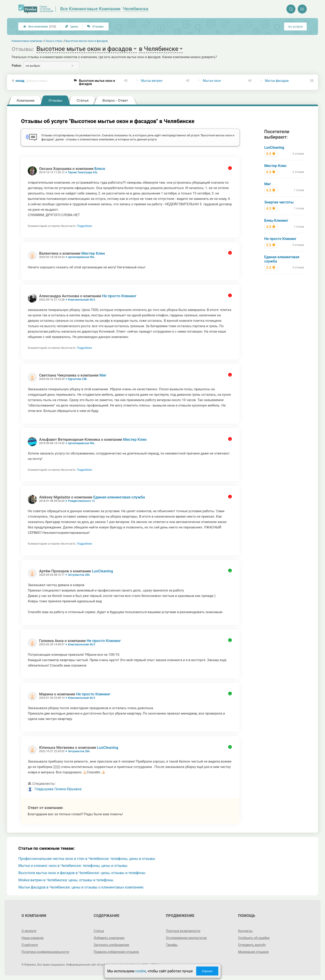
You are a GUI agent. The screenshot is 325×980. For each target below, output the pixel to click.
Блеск (100, 169)
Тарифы (172, 945)
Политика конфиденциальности (45, 952)
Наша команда (32, 938)
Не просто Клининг (119, 296)
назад (32, 81)
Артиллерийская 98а (81, 257)
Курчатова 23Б (77, 379)
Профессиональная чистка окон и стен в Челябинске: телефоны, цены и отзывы (87, 859)
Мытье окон (212, 81)
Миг (103, 375)
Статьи (99, 931)
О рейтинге (30, 945)
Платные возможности (183, 931)
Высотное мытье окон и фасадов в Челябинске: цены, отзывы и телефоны (82, 873)
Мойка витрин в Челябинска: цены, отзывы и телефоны (66, 880)
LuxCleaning (102, 571)
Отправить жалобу (252, 945)
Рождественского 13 (81, 501)
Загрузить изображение (111, 945)
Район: (17, 66)
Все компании (40, 26)
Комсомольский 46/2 (81, 300)
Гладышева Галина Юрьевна (58, 789)
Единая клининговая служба (119, 497)
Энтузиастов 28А (79, 575)
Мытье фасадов (277, 81)
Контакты (245, 931)
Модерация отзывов (253, 952)
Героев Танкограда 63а (83, 172)
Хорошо (207, 971)
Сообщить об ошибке (254, 938)
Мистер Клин (93, 253)
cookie (140, 971)
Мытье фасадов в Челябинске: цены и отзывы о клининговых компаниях (81, 887)
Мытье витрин (152, 81)
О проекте (29, 931)
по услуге (295, 27)
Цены (72, 26)
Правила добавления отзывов (116, 952)
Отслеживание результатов (186, 938)
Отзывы (95, 26)
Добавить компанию (109, 938)
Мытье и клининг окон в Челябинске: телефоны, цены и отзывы (73, 866)
